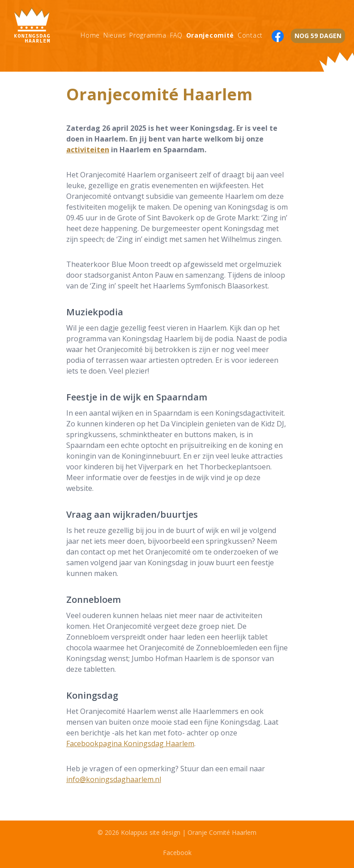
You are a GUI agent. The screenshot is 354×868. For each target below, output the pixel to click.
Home (90, 35)
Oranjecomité (210, 35)
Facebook (177, 853)
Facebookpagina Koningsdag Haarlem (130, 743)
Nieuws (115, 35)
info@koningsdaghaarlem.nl (114, 779)
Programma (148, 35)
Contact (250, 35)
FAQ (176, 35)
